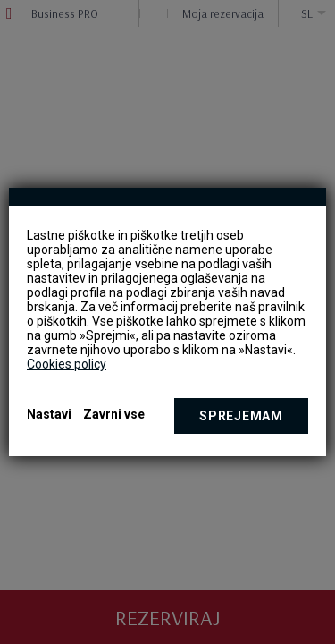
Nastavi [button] (49, 414)
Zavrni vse (114, 414)
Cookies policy (67, 364)
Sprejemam (241, 416)
